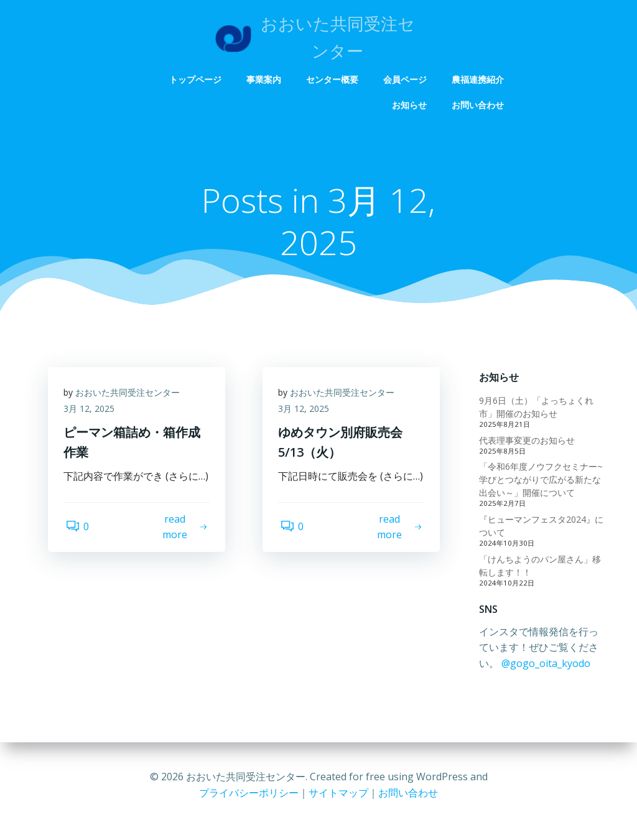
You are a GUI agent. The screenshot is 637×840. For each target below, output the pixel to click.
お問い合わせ (479, 105)
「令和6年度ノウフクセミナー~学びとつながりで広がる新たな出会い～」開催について (542, 481)
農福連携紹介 (479, 79)
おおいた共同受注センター (131, 397)
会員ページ (406, 79)
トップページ (197, 79)
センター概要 (333, 79)
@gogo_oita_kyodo (522, 665)
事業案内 (265, 79)
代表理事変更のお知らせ (525, 441)
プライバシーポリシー (249, 793)
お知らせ (411, 105)
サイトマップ (338, 793)
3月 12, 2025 (92, 413)
